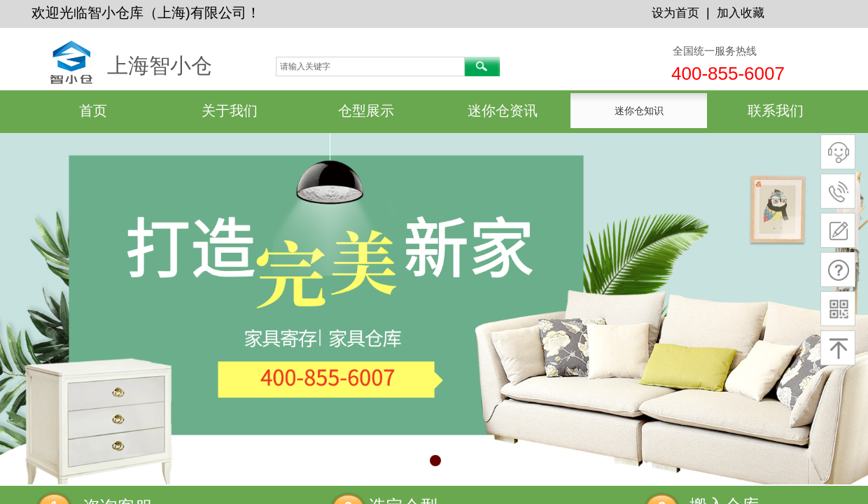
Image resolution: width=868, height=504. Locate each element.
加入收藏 (741, 13)
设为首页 (675, 13)
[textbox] (370, 66)
